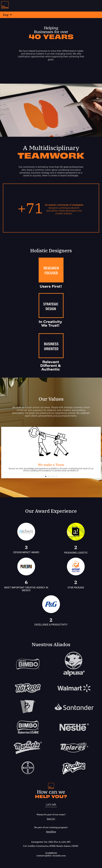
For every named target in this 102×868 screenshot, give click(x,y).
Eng (7, 15)
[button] (100, 2)
